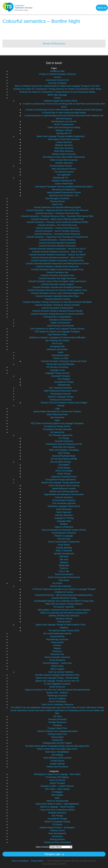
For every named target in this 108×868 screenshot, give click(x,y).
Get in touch (57, 343)
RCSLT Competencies (64, 124)
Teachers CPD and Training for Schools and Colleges (64, 403)
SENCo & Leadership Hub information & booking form (64, 613)
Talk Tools (64, 560)
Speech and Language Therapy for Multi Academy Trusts (61, 625)
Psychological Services (61, 394)
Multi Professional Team (57, 415)
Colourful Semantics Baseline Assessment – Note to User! (57, 252)
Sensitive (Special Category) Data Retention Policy (57, 675)
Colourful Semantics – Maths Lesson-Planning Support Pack (57, 219)
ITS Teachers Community (57, 367)
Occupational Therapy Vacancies (57, 429)
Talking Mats (64, 565)
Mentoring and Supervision (64, 190)
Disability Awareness (57, 813)
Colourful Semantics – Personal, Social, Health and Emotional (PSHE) (57, 222)
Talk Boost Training (64, 619)
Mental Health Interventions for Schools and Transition (57, 412)
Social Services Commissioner (61, 326)
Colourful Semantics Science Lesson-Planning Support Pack (57, 293)
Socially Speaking (64, 548)
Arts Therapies (64, 379)
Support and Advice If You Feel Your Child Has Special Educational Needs (57, 690)
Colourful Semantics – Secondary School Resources (57, 234)
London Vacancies (64, 142)
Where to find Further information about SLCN (57, 749)
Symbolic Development (64, 554)
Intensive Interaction (64, 515)
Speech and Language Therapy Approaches (61, 483)
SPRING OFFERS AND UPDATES (64, 616)
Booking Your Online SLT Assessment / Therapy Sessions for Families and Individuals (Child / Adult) (57, 89)
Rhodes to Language (64, 536)
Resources (57, 651)
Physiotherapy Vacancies (57, 639)
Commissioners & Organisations (57, 317)
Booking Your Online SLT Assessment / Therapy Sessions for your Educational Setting (57, 92)
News (57, 420)
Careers (57, 98)
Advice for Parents (57, 780)
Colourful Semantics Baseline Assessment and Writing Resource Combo (57, 264)
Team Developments (57, 833)
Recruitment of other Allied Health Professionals (64, 157)
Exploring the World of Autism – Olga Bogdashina (57, 804)
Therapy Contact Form (57, 728)
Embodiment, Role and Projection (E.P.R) (64, 444)
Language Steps (64, 521)
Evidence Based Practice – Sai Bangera (57, 828)
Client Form (57, 204)
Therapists (57, 725)
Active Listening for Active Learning (64, 486)
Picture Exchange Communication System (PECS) (64, 530)
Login (57, 409)
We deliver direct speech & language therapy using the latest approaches (57, 746)
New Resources (57, 417)
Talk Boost (64, 557)
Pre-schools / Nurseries (64, 607)
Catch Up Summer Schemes (61, 672)
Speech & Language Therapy (61, 397)
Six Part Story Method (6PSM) (64, 459)
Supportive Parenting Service (64, 477)
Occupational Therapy (64, 382)
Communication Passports (64, 500)
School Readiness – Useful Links (57, 663)
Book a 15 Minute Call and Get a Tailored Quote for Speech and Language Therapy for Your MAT (57, 86)
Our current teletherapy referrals (57, 634)
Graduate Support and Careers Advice (61, 101)
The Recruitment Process (61, 166)
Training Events (64, 622)
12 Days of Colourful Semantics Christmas (57, 74)
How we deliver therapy (61, 462)
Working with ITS (64, 133)
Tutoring (61, 406)
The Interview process (64, 172)
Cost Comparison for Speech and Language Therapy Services (57, 329)
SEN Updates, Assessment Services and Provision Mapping (64, 610)
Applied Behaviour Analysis (64, 489)
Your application (64, 175)
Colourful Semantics (64, 497)
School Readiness (57, 660)
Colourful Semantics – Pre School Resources (57, 225)
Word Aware (64, 580)
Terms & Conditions (57, 699)
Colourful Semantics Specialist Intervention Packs (57, 296)
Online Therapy (64, 474)
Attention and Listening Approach (64, 491)
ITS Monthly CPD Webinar (57, 777)
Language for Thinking (64, 518)
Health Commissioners (61, 323)
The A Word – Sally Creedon (57, 789)
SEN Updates (57, 795)
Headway (64, 628)
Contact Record (57, 761)
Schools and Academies (61, 586)
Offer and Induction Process (64, 169)
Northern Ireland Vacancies (64, 154)
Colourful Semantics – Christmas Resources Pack (57, 213)
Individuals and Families (57, 349)
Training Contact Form (57, 734)
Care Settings (57, 755)
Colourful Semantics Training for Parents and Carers (64, 361)
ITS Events (57, 825)
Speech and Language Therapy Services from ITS (57, 681)
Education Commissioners (61, 320)
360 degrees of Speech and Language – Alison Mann (57, 774)
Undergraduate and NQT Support (57, 743)
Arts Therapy (57, 816)
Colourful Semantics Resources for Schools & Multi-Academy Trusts (57, 290)
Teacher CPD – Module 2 (57, 693)
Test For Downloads (57, 702)
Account (57, 77)
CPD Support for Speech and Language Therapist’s (57, 332)
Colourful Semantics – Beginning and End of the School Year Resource (57, 210)
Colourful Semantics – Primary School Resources (57, 228)
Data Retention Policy (57, 335)
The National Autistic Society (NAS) (64, 631)
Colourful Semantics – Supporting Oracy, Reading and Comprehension (57, 237)
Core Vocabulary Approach (64, 503)
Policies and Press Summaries (57, 842)
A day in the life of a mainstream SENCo (57, 810)
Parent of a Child (61, 358)
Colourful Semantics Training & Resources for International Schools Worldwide (57, 302)
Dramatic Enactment (64, 441)
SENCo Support (57, 669)
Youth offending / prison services (57, 758)
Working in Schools (64, 130)
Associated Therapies (61, 376)
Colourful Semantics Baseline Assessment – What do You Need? (57, 255)
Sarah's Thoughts (57, 783)
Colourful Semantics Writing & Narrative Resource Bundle (57, 311)
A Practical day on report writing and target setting (64, 113)
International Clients (61, 355)
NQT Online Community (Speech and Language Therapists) (57, 423)
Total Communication (64, 574)
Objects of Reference (64, 527)
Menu (102, 8)
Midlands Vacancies (64, 145)
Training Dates (57, 737)
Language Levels (57, 370)
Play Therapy (64, 453)
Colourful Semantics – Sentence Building (57, 240)
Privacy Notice (57, 642)
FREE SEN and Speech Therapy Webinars (64, 604)
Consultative (64, 465)
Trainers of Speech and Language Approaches (57, 731)
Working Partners (57, 839)
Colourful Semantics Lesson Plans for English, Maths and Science (57, 281)
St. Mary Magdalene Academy (57, 684)
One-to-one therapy (64, 471)
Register (57, 648)
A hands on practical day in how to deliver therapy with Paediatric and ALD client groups (64, 110)
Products (57, 645)
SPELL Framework (64, 551)
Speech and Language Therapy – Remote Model (57, 678)
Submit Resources (57, 687)
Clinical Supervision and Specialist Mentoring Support (57, 207)
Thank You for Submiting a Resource (57, 705)
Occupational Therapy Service (57, 426)
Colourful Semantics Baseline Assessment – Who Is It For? (57, 258)
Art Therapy (64, 438)
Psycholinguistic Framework (64, 533)
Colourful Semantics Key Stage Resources (57, 278)
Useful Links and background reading (64, 127)
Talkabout (64, 562)
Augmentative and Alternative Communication (64, 494)
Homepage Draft (57, 346)
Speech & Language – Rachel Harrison (57, 807)
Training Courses (57, 831)
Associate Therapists (57, 83)
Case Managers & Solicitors (57, 198)
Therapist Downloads (57, 719)
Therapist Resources (57, 722)
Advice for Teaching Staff (57, 801)
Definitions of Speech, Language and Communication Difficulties (57, 338)
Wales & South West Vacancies (64, 160)
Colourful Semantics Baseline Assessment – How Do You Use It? (57, 249)
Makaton (64, 524)
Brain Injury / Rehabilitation (57, 752)
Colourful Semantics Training (57, 299)
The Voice (57, 716)
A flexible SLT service (64, 592)
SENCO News (57, 666)
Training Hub (57, 740)
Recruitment (57, 836)
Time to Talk (64, 571)
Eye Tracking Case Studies (57, 341)
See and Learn (64, 539)
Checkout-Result (57, 201)
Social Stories (64, 545)
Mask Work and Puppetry (64, 447)
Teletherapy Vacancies (57, 696)
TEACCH (64, 568)
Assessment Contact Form (57, 80)
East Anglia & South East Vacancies (64, 139)
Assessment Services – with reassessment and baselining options (64, 595)
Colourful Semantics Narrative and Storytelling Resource (57, 287)
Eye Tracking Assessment (61, 388)
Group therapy (64, 468)
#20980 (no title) (57, 71)
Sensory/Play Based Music (64, 456)
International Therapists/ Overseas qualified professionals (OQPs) (64, 187)
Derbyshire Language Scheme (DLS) (64, 506)
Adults (61, 352)
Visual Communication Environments (64, 577)
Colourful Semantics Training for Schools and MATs (57, 305)
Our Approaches (57, 432)
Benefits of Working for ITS (64, 181)
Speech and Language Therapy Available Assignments (61, 136)
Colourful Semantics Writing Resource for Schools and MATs (57, 314)
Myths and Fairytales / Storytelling (64, 450)
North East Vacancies (64, 148)
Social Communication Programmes (64, 542)
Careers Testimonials (64, 184)
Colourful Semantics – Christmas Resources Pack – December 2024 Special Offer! (57, 216)
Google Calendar (57, 764)
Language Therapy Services (57, 373)
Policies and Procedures (57, 767)
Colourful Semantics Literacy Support (57, 284)
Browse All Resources (54, 44)
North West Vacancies (64, 151)
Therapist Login (52, 854)
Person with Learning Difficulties (61, 364)
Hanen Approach (64, 512)
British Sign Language (57, 95)
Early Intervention (64, 509)
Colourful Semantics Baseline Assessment (57, 243)
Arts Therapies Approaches (61, 435)
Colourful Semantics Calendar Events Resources (57, 267)
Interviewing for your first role (64, 122)
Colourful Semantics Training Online (57, 308)
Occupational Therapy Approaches (61, 480)
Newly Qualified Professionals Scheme (64, 193)
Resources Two (57, 654)
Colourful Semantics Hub (57, 272)
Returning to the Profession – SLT (64, 196)
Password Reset (57, 636)
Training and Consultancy (61, 400)
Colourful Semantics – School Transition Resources (57, 231)
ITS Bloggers (57, 792)
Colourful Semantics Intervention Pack (57, 275)
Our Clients (57, 583)
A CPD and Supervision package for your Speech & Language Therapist (64, 589)
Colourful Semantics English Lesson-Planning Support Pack (57, 269)
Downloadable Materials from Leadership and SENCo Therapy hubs (64, 601)
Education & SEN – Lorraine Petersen (57, 786)
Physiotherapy (64, 385)
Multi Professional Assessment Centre (61, 391)
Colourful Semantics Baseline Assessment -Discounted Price (57, 261)
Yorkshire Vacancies (64, 163)
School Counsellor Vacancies (57, 657)
